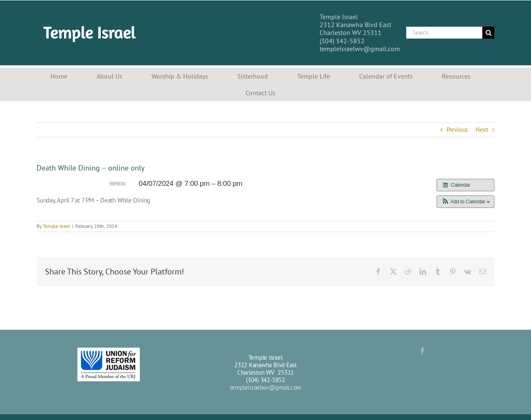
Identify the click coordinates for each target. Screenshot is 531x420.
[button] (465, 202)
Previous (457, 130)
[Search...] (444, 33)
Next (482, 130)
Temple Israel (56, 226)
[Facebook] (422, 351)
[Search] (488, 33)
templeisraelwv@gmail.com (266, 387)
